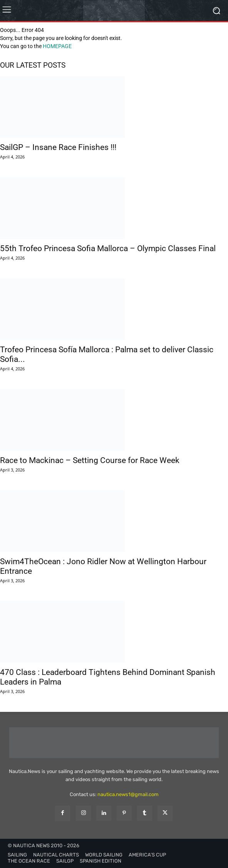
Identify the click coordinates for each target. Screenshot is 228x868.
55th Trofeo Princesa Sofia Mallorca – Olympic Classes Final (108, 248)
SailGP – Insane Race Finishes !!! (58, 147)
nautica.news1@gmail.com (128, 794)
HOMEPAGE (57, 46)
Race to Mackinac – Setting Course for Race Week (90, 460)
